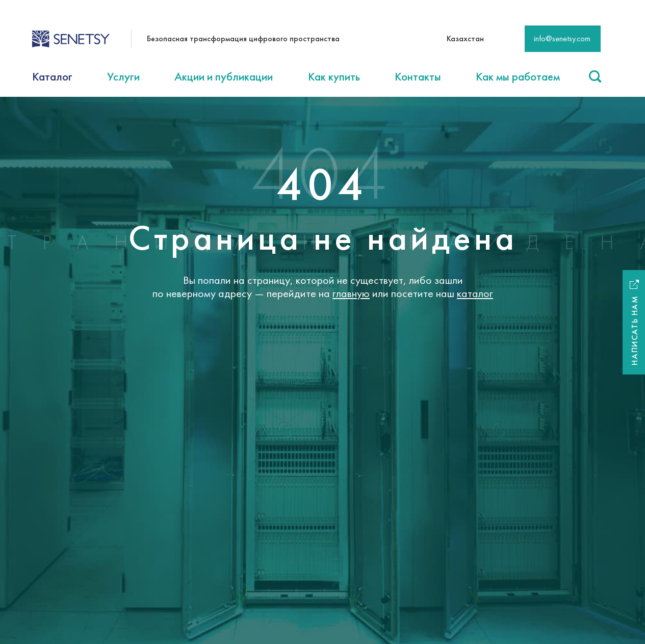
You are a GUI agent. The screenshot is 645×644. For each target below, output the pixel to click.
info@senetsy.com (562, 38)
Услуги (123, 76)
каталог (475, 293)
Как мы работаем (518, 76)
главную (351, 293)
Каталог (52, 76)
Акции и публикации (224, 76)
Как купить (334, 76)
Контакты (418, 76)
